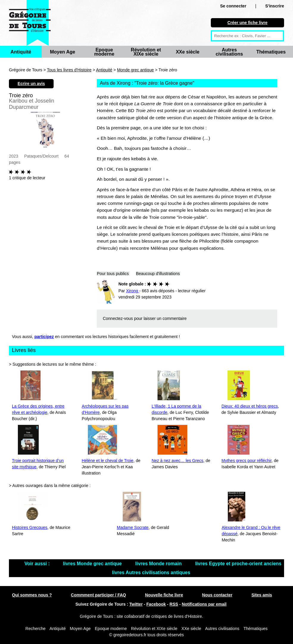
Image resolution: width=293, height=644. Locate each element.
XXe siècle (187, 52)
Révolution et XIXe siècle (146, 52)
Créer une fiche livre (248, 23)
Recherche (35, 629)
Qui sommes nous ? (32, 595)
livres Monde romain (159, 564)
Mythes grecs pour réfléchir (247, 461)
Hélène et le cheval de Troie (108, 461)
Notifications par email (204, 604)
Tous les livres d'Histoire (69, 70)
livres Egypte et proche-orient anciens (238, 564)
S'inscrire (275, 6)
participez (44, 337)
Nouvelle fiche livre (164, 595)
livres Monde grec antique (93, 564)
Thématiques (271, 52)
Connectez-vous (118, 318)
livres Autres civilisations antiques (151, 572)
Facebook (156, 604)
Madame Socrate (133, 527)
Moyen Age (63, 52)
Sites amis (262, 595)
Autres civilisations (229, 52)
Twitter (136, 604)
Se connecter (233, 6)
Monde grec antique (135, 70)
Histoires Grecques (30, 527)
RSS (174, 604)
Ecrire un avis (31, 84)
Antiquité (21, 52)
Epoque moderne (104, 52)
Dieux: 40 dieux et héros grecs (250, 406)
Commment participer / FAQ (98, 595)
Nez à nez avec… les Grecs (177, 461)
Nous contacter (217, 595)
